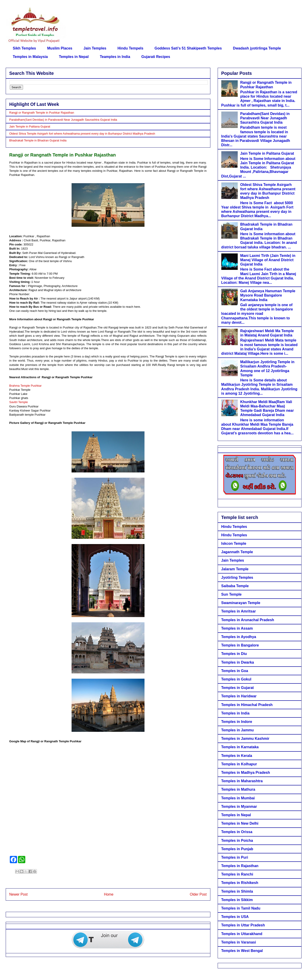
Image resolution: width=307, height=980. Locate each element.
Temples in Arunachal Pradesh (248, 620)
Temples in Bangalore (240, 645)
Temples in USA (235, 917)
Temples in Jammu (238, 730)
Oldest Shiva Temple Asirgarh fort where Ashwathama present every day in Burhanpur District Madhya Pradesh (82, 134)
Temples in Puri (235, 857)
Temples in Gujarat (238, 688)
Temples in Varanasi (239, 942)
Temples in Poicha (237, 841)
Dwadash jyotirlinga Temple (257, 48)
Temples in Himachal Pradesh (247, 705)
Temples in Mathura (238, 789)
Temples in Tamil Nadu (241, 908)
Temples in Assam (237, 628)
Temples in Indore (237, 722)
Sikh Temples (24, 48)
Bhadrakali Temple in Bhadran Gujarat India (38, 140)
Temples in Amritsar (239, 611)
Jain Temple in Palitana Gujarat (30, 126)
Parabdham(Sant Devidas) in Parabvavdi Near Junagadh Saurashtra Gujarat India (63, 120)
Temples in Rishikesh (240, 883)
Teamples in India (115, 57)
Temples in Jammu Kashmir (245, 739)
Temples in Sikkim (237, 900)
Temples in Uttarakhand (242, 934)
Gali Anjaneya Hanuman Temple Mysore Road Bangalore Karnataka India (268, 295)
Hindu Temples (234, 527)
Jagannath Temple (237, 552)
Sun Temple (232, 594)
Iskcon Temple (234, 543)
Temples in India (235, 713)
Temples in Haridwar (239, 696)
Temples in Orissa (237, 832)
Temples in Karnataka (240, 747)
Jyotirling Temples (237, 577)
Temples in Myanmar (239, 807)
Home (109, 894)
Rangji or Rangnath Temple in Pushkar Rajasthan (42, 113)
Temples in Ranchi (237, 874)
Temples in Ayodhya (239, 637)
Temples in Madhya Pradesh (246, 773)
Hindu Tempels (130, 48)
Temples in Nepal (74, 57)
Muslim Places (60, 48)
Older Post (198, 894)
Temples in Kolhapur (239, 764)
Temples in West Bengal (242, 951)
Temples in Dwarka (238, 662)
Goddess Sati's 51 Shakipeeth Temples (188, 48)
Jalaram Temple (235, 569)
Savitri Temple (19, 402)
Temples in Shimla (237, 891)
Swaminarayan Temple (241, 603)
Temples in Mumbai (238, 798)
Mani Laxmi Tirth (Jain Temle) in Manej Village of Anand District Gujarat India (268, 260)
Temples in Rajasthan (240, 866)
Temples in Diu (234, 654)
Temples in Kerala (237, 756)
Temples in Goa (235, 671)
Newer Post (19, 894)
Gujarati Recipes (156, 57)
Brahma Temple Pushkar (26, 386)
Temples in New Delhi (240, 823)
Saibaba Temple (235, 586)
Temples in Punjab (237, 849)
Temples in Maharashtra (242, 781)
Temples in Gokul (236, 679)
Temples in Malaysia (30, 57)
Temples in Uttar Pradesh (243, 925)
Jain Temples (95, 48)
